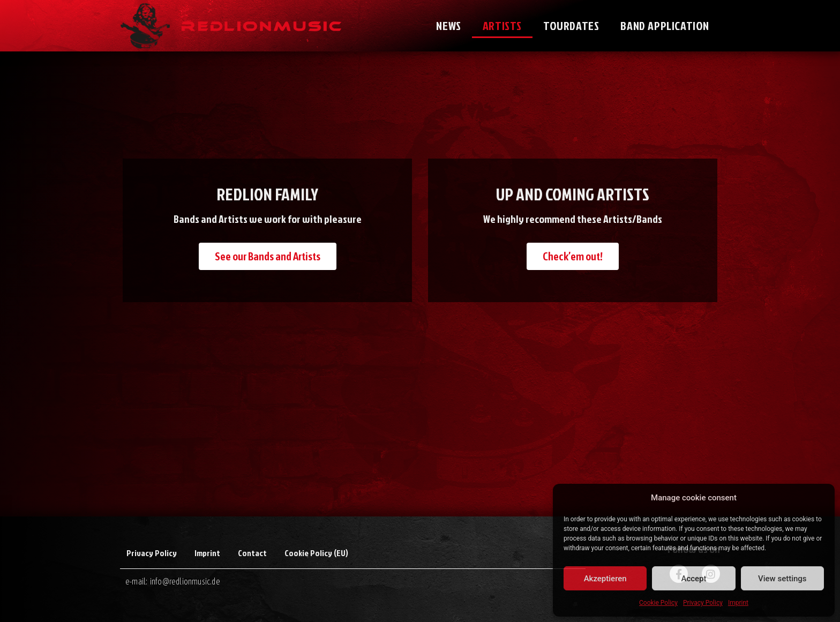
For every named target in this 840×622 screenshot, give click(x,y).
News (448, 25)
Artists (502, 25)
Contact (252, 553)
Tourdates (571, 25)
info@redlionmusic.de (185, 581)
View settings (782, 579)
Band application (665, 25)
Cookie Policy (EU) (316, 553)
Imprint (738, 603)
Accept (693, 579)
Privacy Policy (703, 603)
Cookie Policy (658, 603)
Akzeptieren (605, 579)
